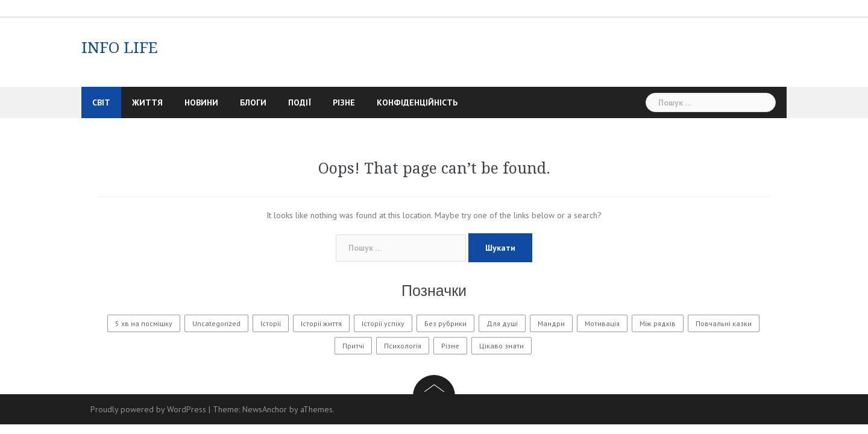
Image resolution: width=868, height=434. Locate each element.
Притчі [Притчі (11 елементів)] (353, 346)
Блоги (253, 102)
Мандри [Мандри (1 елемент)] (551, 323)
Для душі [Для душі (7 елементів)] (502, 323)
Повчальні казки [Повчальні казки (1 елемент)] (724, 323)
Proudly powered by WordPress (148, 409)
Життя (147, 102)
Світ (101, 102)
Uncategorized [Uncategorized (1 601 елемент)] (216, 323)
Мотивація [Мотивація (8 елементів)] (602, 323)
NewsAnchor (265, 409)
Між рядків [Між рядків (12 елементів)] (658, 323)
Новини (201, 102)
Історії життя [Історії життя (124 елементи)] (321, 323)
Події (300, 102)
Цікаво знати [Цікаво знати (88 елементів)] (502, 346)
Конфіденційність (417, 102)
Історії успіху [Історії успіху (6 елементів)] (383, 323)
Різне (344, 102)
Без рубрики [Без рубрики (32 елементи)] (445, 323)
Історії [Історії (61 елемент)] (271, 323)
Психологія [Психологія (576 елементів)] (403, 346)
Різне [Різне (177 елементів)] (450, 346)
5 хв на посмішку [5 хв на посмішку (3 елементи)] (144, 323)
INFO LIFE (120, 48)
